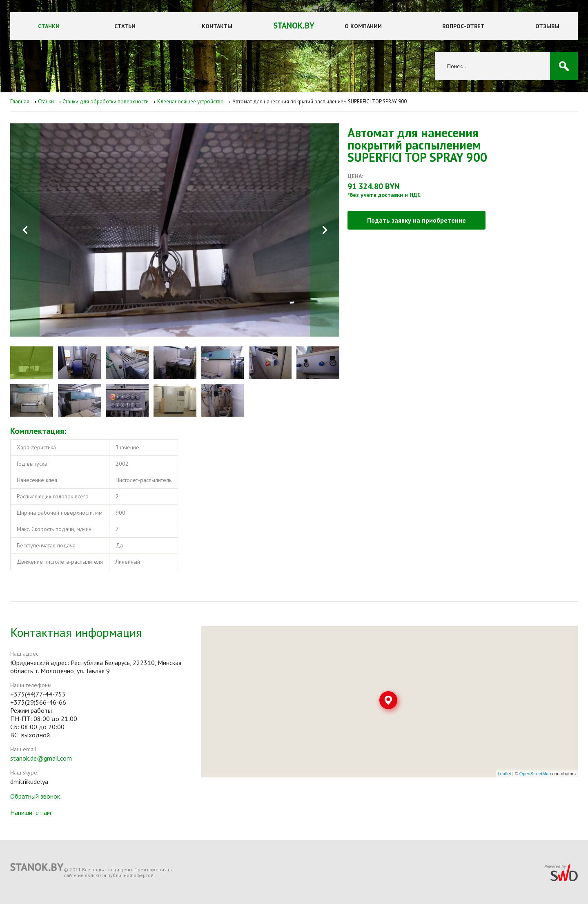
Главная (20, 102)
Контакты (217, 26)
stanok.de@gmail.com (41, 758)
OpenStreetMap (535, 774)
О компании (363, 26)
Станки (49, 26)
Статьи (125, 26)
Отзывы (547, 26)
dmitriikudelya (29, 781)
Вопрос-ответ (463, 26)
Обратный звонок (35, 796)
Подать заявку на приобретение (416, 220)
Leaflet (504, 774)
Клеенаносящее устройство (190, 102)
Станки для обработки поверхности (106, 102)
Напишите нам (31, 812)
